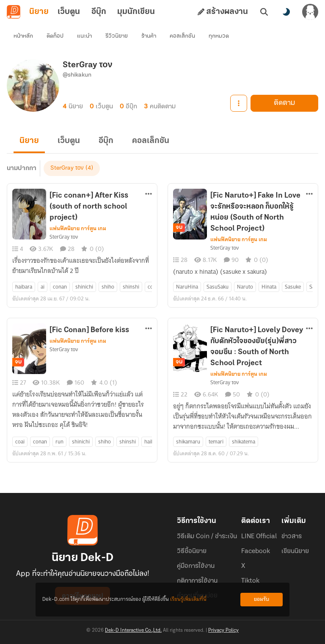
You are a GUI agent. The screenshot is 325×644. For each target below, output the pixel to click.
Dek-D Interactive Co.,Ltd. (133, 630)
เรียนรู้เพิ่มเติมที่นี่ (188, 599)
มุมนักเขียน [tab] (136, 12)
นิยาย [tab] (39, 12)
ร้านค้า (149, 36)
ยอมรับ (262, 599)
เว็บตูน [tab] (69, 12)
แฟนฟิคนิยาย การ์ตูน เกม (78, 228)
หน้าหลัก (23, 36)
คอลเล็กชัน (182, 36)
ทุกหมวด (219, 36)
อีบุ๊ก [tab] (99, 12)
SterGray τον (67, 168)
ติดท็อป (55, 36)
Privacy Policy (223, 630)
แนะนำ (84, 36)
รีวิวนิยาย (117, 36)
